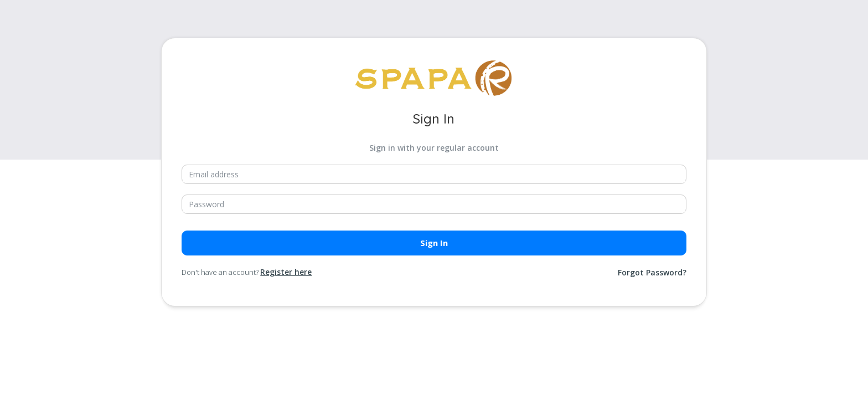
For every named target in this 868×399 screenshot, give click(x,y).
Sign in (434, 243)
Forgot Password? (652, 272)
